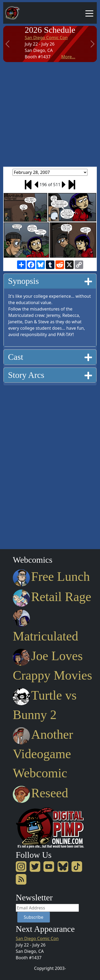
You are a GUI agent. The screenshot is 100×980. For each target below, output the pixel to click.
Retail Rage (52, 597)
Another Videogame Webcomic (43, 754)
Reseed (40, 793)
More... (68, 57)
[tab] (50, 281)
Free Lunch (51, 576)
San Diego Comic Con (46, 38)
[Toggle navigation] (89, 13)
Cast (50, 357)
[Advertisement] (50, 115)
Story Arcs (50, 375)
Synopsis (50, 281)
